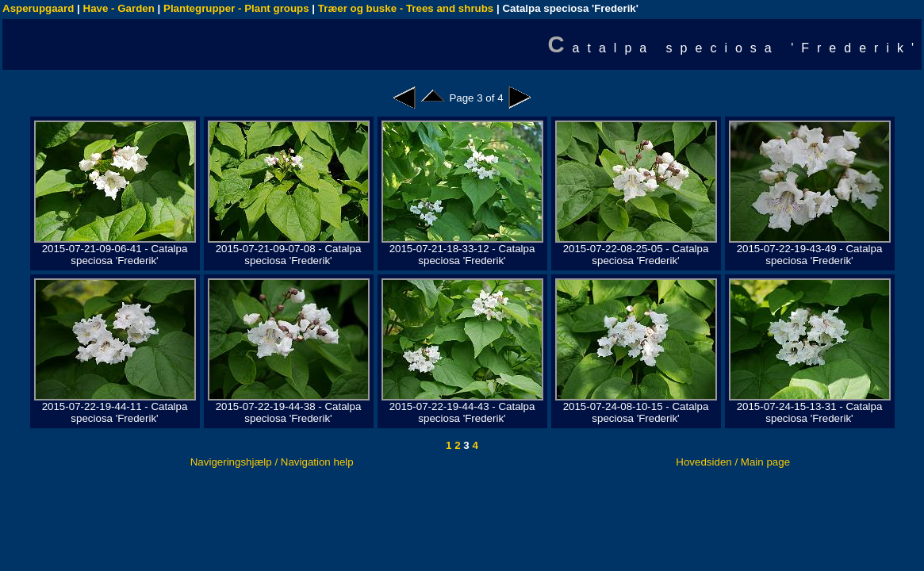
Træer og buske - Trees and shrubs (406, 8)
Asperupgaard (38, 8)
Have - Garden (119, 8)
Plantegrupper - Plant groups (236, 8)
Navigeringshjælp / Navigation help (272, 462)
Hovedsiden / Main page (733, 462)
